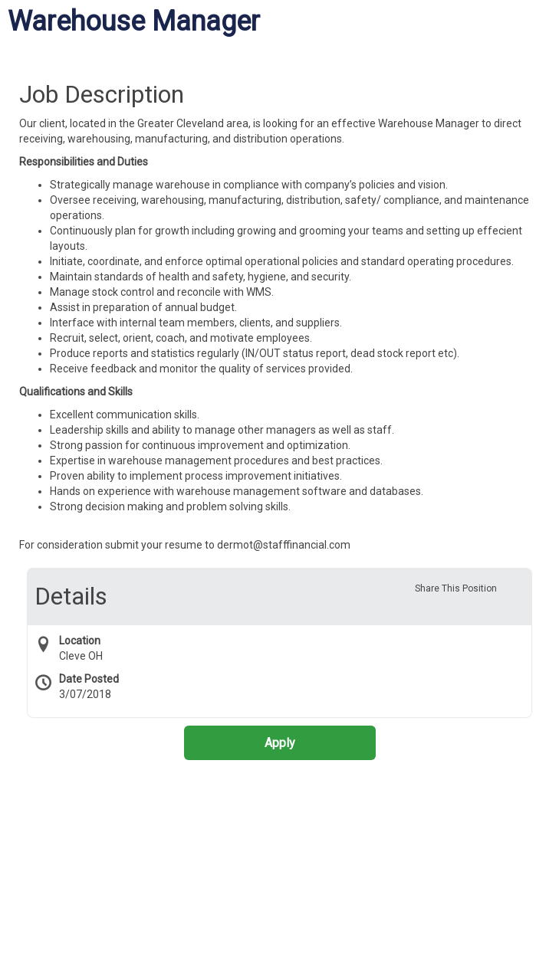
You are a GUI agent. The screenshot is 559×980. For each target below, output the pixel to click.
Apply (280, 743)
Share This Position (456, 588)
